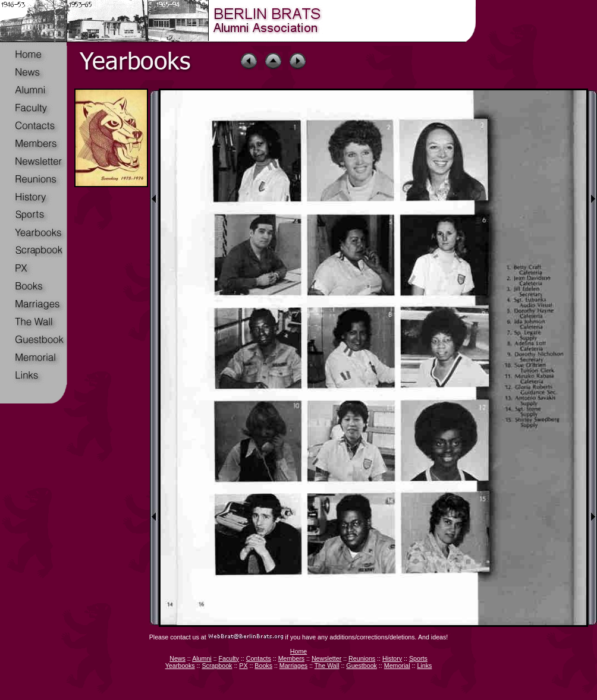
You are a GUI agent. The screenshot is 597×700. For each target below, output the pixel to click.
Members (291, 658)
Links (424, 666)
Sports (418, 658)
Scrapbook (217, 666)
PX (243, 666)
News (177, 658)
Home (298, 651)
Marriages (293, 666)
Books (263, 666)
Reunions (362, 658)
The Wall (327, 666)
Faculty (229, 658)
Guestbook (362, 666)
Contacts (259, 658)
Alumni (202, 658)
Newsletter (326, 658)
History (392, 658)
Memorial (397, 666)
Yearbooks (180, 666)
